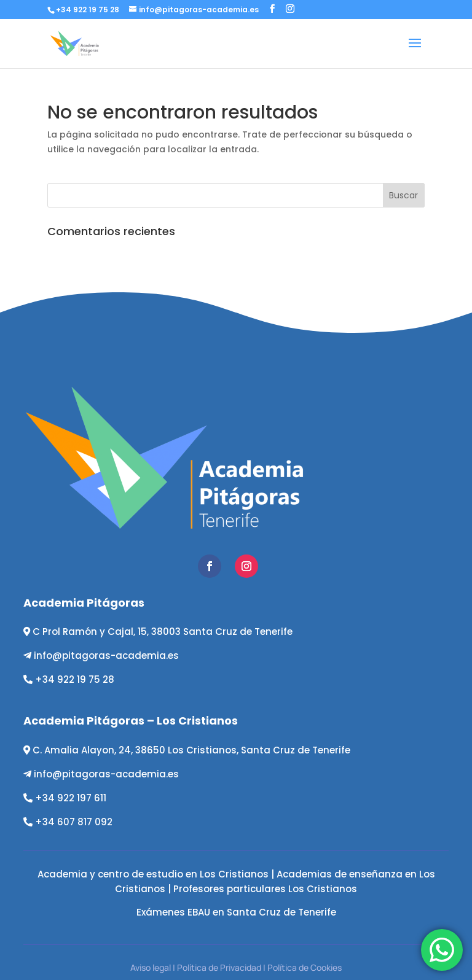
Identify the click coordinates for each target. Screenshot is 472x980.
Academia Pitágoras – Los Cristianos (131, 721)
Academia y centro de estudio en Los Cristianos (153, 874)
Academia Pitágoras (84, 603)
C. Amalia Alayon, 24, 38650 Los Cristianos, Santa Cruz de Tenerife (191, 750)
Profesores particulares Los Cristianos (265, 889)
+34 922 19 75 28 (75, 679)
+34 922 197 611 (71, 798)
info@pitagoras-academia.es (106, 655)
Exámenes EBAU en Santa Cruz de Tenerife (236, 912)
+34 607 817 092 (74, 822)
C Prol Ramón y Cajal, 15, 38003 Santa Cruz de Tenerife (163, 632)
